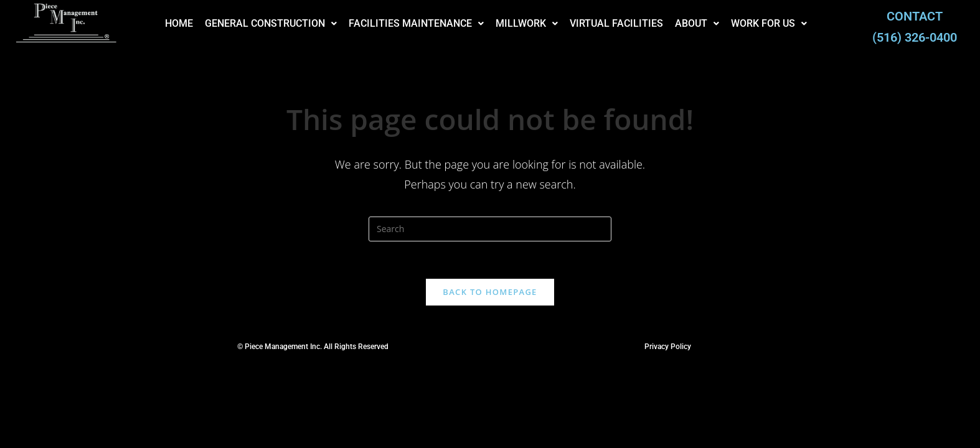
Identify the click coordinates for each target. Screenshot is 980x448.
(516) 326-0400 (915, 37)
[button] (255, 24)
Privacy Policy (668, 347)
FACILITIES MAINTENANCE (401, 23)
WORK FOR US (753, 23)
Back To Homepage (490, 292)
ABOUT (681, 23)
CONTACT (915, 16)
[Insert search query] (490, 229)
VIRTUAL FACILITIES (601, 23)
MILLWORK (511, 23)
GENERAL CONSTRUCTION (255, 23)
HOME (163, 23)
